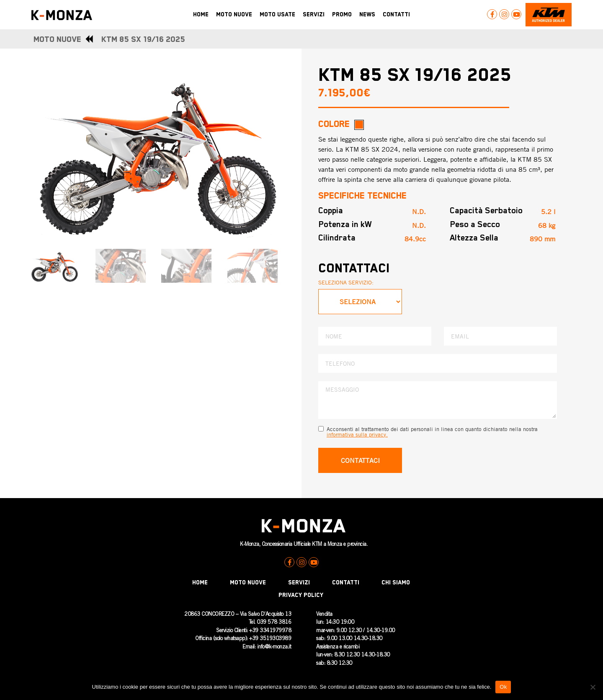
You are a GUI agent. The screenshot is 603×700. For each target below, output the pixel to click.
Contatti (346, 583)
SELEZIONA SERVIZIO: (346, 282)
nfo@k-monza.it (274, 647)
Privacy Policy (301, 595)
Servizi (299, 583)
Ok (503, 687)
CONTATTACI (360, 460)
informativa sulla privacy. (357, 434)
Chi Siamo (396, 583)
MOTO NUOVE (57, 40)
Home (200, 583)
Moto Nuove (248, 583)
